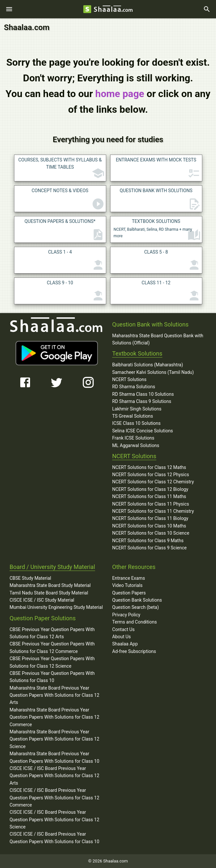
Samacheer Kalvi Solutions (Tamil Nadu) (153, 372)
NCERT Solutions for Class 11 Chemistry (153, 511)
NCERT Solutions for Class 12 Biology (150, 489)
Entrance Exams (128, 578)
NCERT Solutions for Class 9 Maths (148, 541)
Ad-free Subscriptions (134, 651)
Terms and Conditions (134, 622)
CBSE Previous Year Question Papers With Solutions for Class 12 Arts (52, 633)
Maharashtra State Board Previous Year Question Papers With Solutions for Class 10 (54, 757)
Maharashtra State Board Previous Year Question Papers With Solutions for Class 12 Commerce (54, 717)
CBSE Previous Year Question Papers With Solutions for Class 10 (52, 677)
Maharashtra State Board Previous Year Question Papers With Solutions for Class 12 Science (54, 739)
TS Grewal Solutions (133, 416)
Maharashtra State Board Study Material (50, 585)
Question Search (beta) (135, 607)
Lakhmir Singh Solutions (137, 409)
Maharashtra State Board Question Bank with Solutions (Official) (158, 339)
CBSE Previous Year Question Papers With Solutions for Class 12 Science (52, 662)
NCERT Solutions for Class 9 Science (149, 548)
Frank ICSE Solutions (133, 438)
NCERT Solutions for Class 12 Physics (150, 475)
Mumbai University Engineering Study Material (56, 607)
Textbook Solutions (137, 353)
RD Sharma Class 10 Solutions (143, 394)
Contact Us (123, 629)
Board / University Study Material (52, 567)
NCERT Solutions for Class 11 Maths (149, 496)
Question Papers (129, 593)
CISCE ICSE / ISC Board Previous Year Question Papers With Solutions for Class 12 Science (54, 819)
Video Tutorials (127, 585)
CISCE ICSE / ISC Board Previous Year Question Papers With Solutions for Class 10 (54, 838)
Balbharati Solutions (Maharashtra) (148, 365)
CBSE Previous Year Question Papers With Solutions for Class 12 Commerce (52, 647)
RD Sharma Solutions (133, 387)
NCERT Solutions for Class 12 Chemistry (153, 482)
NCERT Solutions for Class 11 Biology (150, 518)
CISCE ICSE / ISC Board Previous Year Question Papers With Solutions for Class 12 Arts (54, 776)
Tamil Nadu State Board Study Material (49, 593)
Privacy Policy (126, 615)
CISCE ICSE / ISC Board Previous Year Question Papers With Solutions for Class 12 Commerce (54, 798)
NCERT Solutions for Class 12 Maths (149, 467)
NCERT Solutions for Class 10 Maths (149, 526)
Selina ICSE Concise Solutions (142, 431)
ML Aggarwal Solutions (136, 445)
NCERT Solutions (129, 379)
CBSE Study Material (30, 578)
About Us (121, 637)
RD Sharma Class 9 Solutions (142, 401)
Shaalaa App (125, 644)
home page (120, 94)
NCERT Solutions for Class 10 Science (151, 533)
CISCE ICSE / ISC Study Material (42, 600)
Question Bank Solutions (137, 600)
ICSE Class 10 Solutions (136, 423)
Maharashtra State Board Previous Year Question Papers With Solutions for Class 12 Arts (54, 695)
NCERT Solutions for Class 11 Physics (150, 504)
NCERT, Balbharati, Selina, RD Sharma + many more (157, 230)
